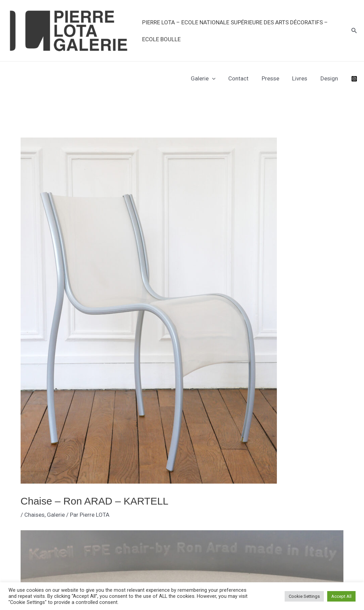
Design (330, 78)
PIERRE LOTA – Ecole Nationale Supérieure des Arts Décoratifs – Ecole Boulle (234, 31)
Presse (274, 78)
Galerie (210, 78)
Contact (244, 78)
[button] (354, 31)
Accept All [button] (341, 596)
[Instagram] (354, 79)
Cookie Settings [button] (304, 596)
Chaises (34, 515)
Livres (302, 78)
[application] (219, 78)
